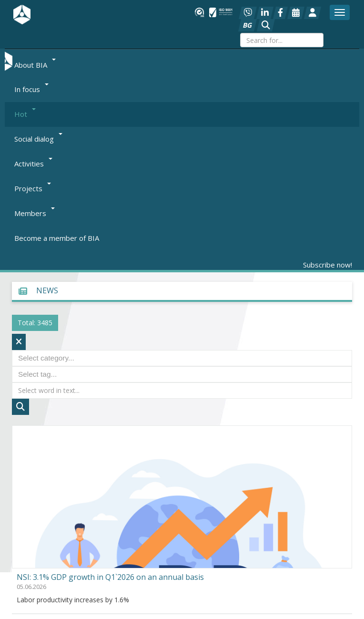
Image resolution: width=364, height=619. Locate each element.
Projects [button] (33, 188)
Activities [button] (33, 164)
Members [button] (35, 213)
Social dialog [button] (38, 139)
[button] (266, 25)
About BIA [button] (35, 64)
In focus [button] (31, 89)
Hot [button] (25, 114)
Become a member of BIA (57, 238)
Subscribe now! (328, 265)
